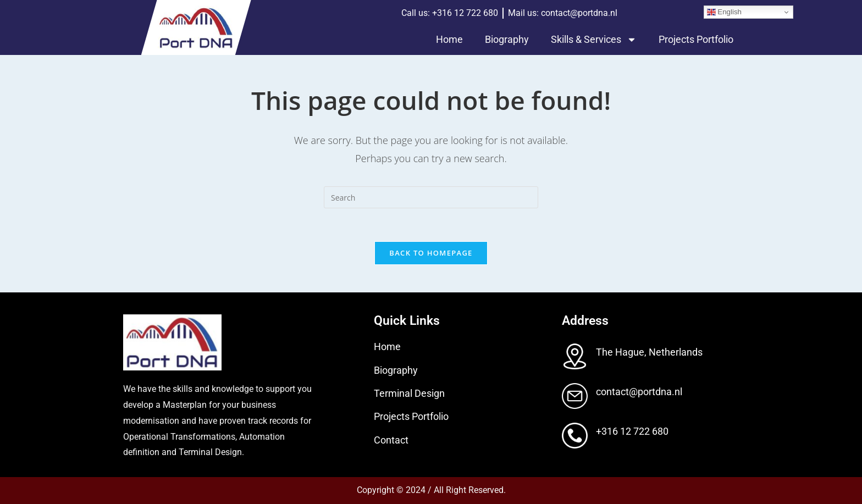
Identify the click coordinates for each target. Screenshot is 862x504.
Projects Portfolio (696, 39)
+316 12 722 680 (632, 431)
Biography (507, 39)
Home (449, 39)
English (724, 12)
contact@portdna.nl (639, 392)
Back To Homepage (431, 253)
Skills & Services (594, 40)
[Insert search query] (431, 197)
